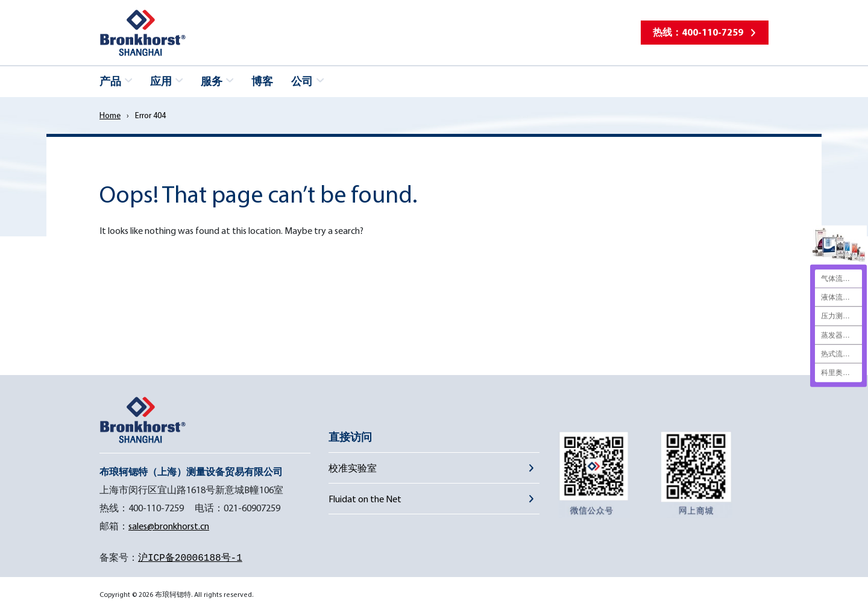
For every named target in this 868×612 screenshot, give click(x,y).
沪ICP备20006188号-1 (190, 558)
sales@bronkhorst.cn (169, 526)
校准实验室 (353, 468)
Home (110, 115)
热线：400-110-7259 (698, 32)
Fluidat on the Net (365, 499)
